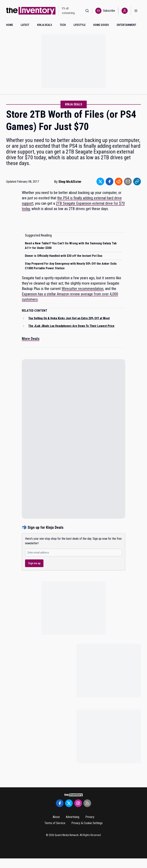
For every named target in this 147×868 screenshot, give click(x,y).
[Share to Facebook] (109, 181)
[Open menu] (136, 11)
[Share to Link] (137, 181)
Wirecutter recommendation (82, 289)
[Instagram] (78, 803)
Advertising (73, 817)
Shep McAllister (70, 182)
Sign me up (34, 563)
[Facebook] (60, 803)
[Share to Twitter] (100, 181)
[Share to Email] (128, 181)
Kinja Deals (74, 104)
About (56, 817)
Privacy (90, 817)
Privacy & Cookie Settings (87, 823)
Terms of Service (55, 823)
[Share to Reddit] (119, 181)
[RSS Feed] (87, 803)
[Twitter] (69, 803)
